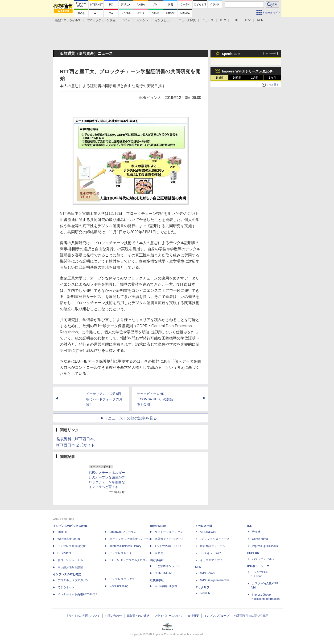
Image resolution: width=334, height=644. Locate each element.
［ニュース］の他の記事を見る (131, 418)
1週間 (255, 78)
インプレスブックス (122, 579)
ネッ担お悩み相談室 (70, 567)
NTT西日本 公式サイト (76, 445)
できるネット (66, 587)
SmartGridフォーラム (123, 532)
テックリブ (202, 587)
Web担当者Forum (69, 539)
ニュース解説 (187, 20)
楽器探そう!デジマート (169, 539)
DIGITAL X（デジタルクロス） (129, 560)
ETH (235, 20)
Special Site (231, 54)
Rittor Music (158, 526)
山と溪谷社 (157, 560)
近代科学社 (157, 580)
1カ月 (272, 78)
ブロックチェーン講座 (101, 20)
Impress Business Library (125, 546)
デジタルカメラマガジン (73, 580)
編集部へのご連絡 (138, 616)
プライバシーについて (169, 616)
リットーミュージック (169, 532)
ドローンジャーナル (70, 560)
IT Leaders (64, 553)
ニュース (208, 20)
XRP (248, 20)
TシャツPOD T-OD (168, 546)
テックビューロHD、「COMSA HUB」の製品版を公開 (155, 399)
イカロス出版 (204, 526)
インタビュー (164, 20)
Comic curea (260, 539)
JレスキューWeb (210, 553)
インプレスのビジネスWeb (70, 526)
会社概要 (193, 616)
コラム (126, 20)
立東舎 (159, 553)
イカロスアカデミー (213, 560)
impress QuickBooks (265, 546)
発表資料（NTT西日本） (77, 439)
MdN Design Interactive (215, 580)
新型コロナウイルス (68, 20)
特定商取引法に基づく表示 (251, 616)
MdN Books (207, 573)
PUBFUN (253, 553)
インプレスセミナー (122, 553)
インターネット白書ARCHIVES (77, 594)
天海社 (256, 532)
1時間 (219, 78)
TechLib (205, 593)
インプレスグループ (217, 616)
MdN (198, 567)
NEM (260, 20)
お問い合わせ (113, 616)
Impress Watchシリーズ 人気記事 (247, 71)
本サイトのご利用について (83, 616)
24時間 (237, 78)
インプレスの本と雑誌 (67, 574)
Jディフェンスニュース (215, 539)
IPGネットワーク (258, 566)
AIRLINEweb (208, 532)
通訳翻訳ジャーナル (213, 546)
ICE (250, 526)
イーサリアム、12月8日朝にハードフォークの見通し (104, 399)
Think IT (63, 532)
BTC (223, 20)
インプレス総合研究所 (72, 546)
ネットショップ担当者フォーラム (131, 539)
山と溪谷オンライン (167, 566)
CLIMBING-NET (165, 573)
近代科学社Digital (166, 586)
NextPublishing (119, 586)
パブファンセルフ (263, 559)
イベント (143, 20)
